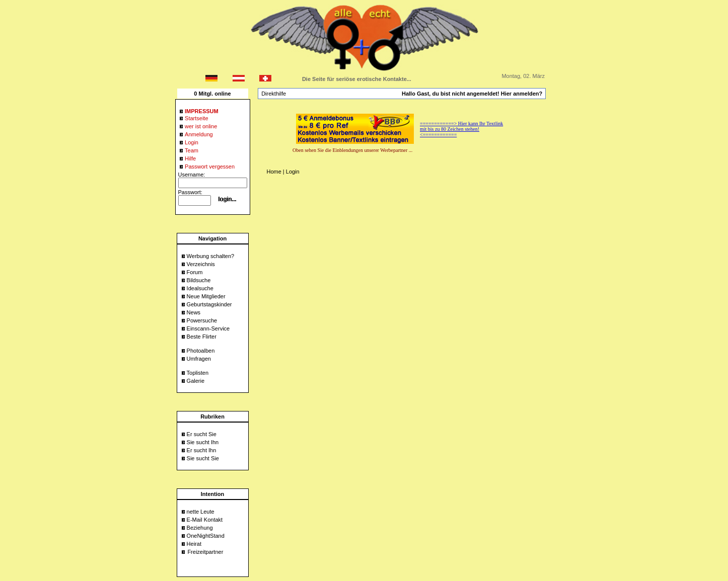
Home (274, 172)
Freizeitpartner (205, 552)
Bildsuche (199, 280)
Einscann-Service (208, 328)
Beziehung (200, 528)
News (194, 312)
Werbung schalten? (211, 256)
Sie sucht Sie (203, 458)
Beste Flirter (202, 337)
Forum (195, 272)
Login (293, 172)
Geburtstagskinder (209, 304)
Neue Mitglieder (206, 296)
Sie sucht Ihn (203, 442)
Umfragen (199, 359)
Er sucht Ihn (202, 450)
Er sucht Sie (202, 434)
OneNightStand (206, 536)
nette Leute (201, 512)
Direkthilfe (274, 94)
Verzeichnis (201, 264)
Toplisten (198, 373)
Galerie (196, 381)
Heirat (194, 544)
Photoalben (201, 351)
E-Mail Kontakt (205, 520)
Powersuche (202, 320)
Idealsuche (200, 288)
